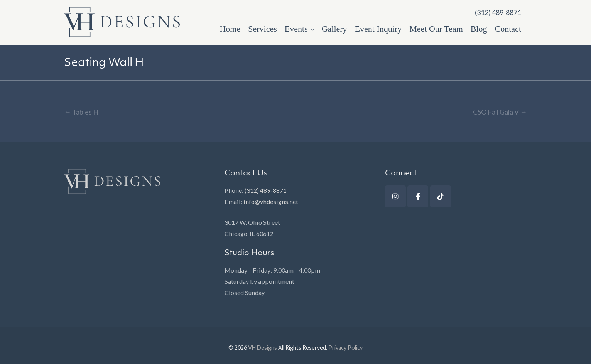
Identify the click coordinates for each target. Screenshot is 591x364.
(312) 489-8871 (266, 190)
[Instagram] (395, 196)
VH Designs (263, 348)
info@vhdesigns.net (271, 201)
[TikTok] (441, 196)
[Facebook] (418, 196)
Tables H (81, 112)
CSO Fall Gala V (500, 112)
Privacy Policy (345, 348)
